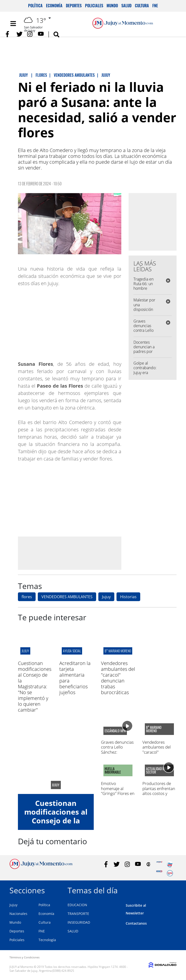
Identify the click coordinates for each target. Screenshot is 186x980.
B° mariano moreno (118, 651)
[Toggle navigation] (13, 24)
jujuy (25, 651)
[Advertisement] (70, 553)
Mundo (112, 6)
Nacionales (18, 914)
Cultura (142, 6)
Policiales (94, 6)
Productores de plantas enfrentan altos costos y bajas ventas (159, 791)
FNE (155, 6)
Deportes (74, 6)
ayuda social (72, 651)
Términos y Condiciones (24, 957)
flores (27, 597)
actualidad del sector (157, 770)
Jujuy (106, 597)
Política (35, 6)
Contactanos (136, 923)
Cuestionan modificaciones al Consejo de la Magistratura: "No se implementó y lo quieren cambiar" (35, 686)
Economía (54, 6)
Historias (128, 597)
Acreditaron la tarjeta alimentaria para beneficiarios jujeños (75, 678)
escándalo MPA (115, 731)
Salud (126, 6)
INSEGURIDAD (79, 922)
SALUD (73, 931)
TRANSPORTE (78, 914)
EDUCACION (77, 905)
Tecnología (47, 940)
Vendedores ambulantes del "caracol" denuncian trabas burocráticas (118, 678)
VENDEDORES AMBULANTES (67, 597)
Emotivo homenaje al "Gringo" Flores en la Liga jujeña (118, 791)
